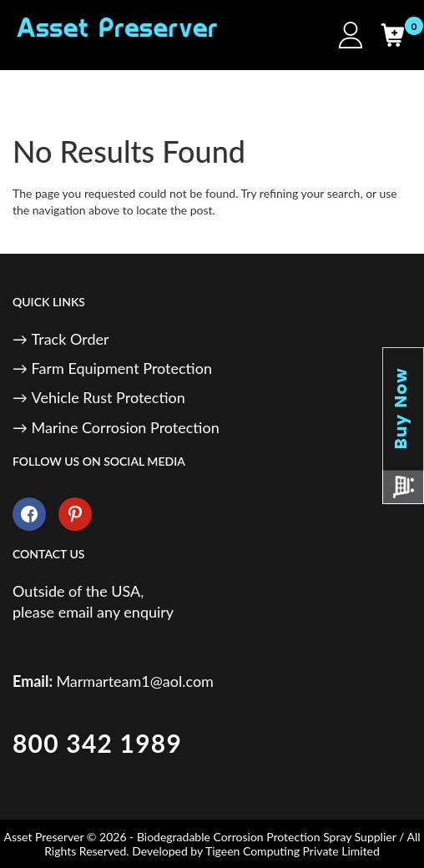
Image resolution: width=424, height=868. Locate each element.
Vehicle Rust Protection (109, 397)
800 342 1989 (97, 743)
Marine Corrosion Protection (126, 427)
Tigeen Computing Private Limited (293, 851)
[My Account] (351, 35)
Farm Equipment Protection (122, 368)
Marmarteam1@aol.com (135, 681)
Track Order (71, 339)
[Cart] (392, 35)
